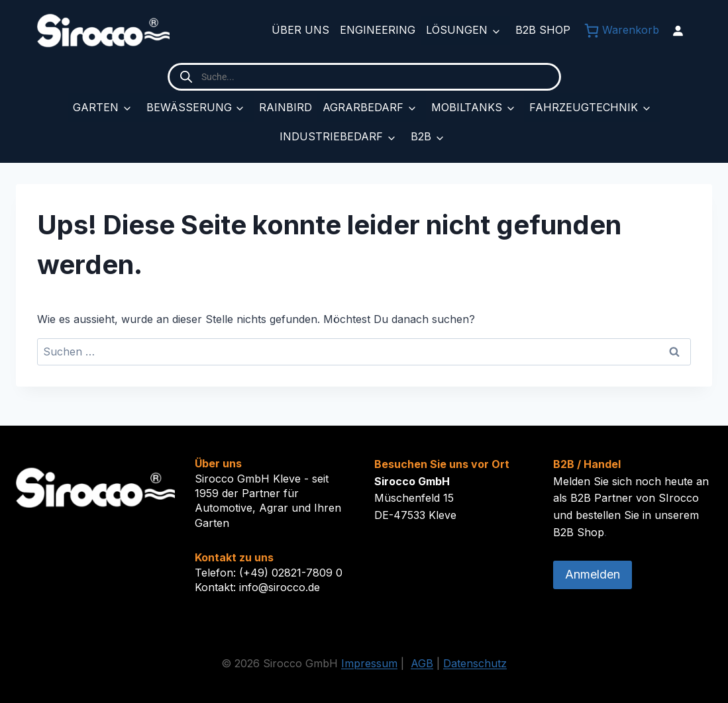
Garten (96, 107)
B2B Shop (543, 30)
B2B (421, 136)
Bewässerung (189, 107)
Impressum (369, 663)
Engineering (378, 30)
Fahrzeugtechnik (584, 107)
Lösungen (457, 30)
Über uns (300, 30)
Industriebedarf (331, 136)
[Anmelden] (678, 30)
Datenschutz (475, 663)
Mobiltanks (467, 107)
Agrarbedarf (363, 107)
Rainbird (286, 107)
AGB (422, 663)
